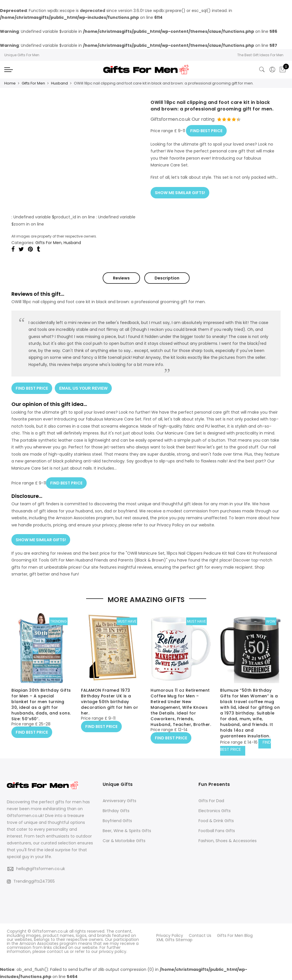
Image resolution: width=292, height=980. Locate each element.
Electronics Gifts (215, 811)
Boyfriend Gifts (117, 821)
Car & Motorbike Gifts (124, 841)
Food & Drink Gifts (216, 821)
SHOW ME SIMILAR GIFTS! (180, 192)
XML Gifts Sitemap (174, 939)
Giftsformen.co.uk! (25, 816)
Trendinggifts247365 (31, 881)
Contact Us (200, 935)
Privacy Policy (170, 935)
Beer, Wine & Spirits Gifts (127, 831)
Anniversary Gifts (119, 801)
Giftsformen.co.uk (50, 931)
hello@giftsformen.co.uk (41, 869)
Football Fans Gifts (217, 831)
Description (167, 278)
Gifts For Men (33, 83)
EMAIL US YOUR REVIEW (84, 388)
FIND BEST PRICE (206, 130)
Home (10, 83)
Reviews (121, 278)
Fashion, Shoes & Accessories (228, 841)
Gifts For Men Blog (235, 935)
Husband (59, 83)
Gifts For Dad (211, 801)
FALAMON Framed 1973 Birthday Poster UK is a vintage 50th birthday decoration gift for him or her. (109, 702)
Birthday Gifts (116, 811)
